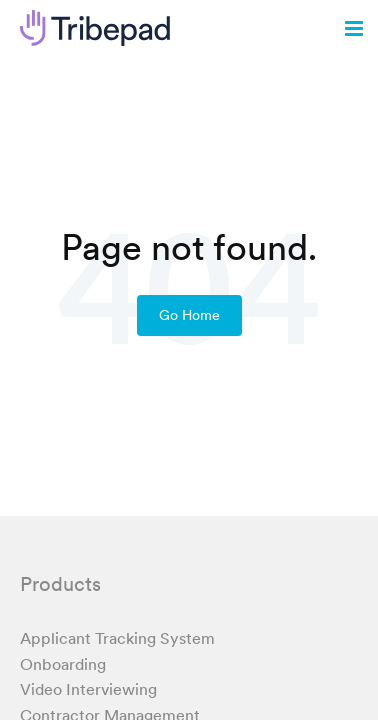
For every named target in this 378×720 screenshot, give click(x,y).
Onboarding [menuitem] (63, 664)
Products (60, 584)
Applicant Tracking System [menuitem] (117, 638)
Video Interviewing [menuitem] (88, 689)
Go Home (189, 315)
